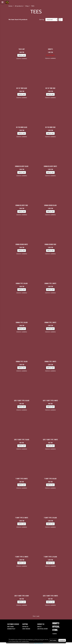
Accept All (62, 640)
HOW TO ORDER (10, 627)
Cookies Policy (25, 641)
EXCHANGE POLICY (11, 629)
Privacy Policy (15, 641)
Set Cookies (53, 640)
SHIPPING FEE (25, 627)
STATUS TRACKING (26, 629)
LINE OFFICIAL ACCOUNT (42, 629)
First (34, 616)
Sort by (42, 20)
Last (38, 616)
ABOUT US (39, 627)
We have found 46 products (18, 20)
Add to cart (22, 55)
